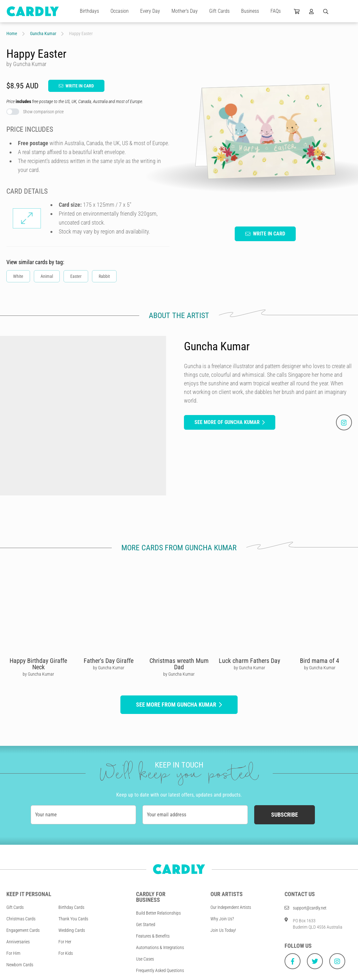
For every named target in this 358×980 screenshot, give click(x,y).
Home (12, 33)
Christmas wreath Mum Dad (179, 664)
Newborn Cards (20, 965)
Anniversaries (18, 942)
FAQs (276, 11)
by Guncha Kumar (38, 674)
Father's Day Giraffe (109, 661)
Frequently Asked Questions (160, 970)
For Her (65, 942)
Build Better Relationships (158, 913)
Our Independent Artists (231, 907)
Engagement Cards (23, 930)
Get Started (146, 924)
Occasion (120, 11)
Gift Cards (219, 11)
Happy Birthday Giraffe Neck (38, 664)
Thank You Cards (73, 919)
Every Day (150, 11)
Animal (47, 276)
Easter (76, 276)
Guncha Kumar (43, 33)
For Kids (66, 953)
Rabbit (104, 276)
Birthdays (89, 11)
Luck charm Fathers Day (249, 661)
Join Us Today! (223, 930)
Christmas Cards (21, 919)
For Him (13, 953)
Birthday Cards (71, 907)
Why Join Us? (222, 919)
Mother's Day (185, 11)
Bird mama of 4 (320, 661)
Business (250, 11)
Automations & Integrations (160, 947)
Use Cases (145, 959)
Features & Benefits (153, 936)
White (18, 276)
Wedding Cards (72, 930)
